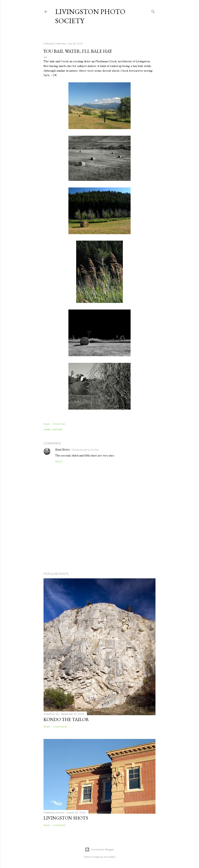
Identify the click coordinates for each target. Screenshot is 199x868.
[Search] (153, 11)
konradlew (110, 857)
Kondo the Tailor (66, 719)
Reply (59, 461)
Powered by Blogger (99, 850)
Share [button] (47, 424)
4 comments (60, 727)
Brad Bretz (62, 450)
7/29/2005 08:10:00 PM (85, 450)
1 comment (59, 825)
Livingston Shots (66, 818)
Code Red (57, 429)
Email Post (59, 424)
